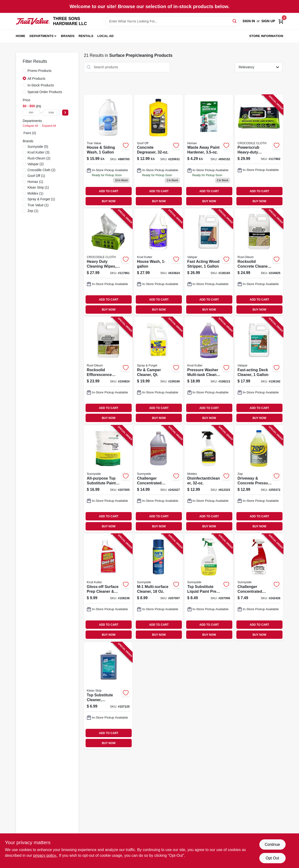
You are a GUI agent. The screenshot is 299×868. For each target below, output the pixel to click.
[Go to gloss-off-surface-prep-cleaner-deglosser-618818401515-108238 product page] (108, 587)
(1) (36, 176)
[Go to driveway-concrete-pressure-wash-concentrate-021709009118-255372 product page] (259, 479)
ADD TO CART (109, 191)
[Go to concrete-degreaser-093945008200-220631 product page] (158, 151)
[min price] (31, 113)
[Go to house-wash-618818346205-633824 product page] (158, 262)
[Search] (235, 21)
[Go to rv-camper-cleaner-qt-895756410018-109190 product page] (158, 370)
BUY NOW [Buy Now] (109, 201)
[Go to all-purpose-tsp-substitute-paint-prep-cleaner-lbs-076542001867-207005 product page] (108, 479)
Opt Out (272, 858)
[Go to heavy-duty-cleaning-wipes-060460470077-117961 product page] (108, 262)
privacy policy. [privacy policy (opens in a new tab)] (45, 855)
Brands (68, 36)
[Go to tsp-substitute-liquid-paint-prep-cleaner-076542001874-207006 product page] (209, 587)
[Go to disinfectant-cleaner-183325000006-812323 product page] (209, 479)
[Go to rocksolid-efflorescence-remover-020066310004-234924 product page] (108, 370)
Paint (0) (30, 133)
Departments (42, 36)
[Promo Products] (24, 70)
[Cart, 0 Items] (281, 21)
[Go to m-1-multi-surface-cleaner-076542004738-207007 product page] (158, 587)
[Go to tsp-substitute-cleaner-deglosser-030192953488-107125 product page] (108, 696)
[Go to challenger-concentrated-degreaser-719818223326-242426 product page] (259, 587)
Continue (272, 844)
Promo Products (39, 71)
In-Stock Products (41, 85)
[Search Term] (172, 21)
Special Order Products (45, 92)
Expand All (49, 126)
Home (21, 36)
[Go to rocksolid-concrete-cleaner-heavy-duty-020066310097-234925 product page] (259, 262)
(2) (39, 158)
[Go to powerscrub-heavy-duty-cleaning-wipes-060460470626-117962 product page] (259, 151)
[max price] (51, 113)
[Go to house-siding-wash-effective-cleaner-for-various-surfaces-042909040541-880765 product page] (108, 151)
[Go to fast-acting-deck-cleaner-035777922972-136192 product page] (259, 370)
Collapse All (30, 126)
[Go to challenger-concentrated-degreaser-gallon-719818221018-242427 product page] (158, 479)
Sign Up (268, 21)
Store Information (266, 36)
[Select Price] (65, 113)
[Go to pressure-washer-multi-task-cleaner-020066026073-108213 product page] (209, 370)
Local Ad (105, 36)
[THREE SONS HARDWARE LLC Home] (33, 21)
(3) (38, 152)
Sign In (249, 21)
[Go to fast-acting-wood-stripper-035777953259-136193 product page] (209, 262)
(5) (38, 147)
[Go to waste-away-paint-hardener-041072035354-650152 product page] (209, 151)
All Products (36, 79)
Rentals (86, 36)
